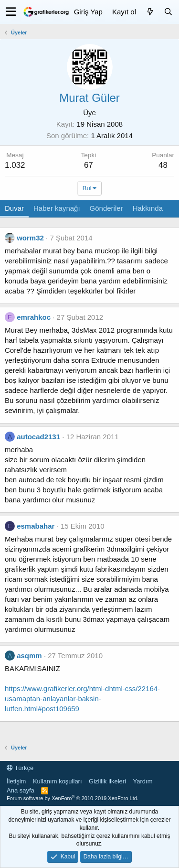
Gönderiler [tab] (106, 208)
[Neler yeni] (150, 12)
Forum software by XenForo (73, 798)
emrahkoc (34, 317)
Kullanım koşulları (58, 781)
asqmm (29, 656)
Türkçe (20, 768)
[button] (11, 12)
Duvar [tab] (14, 208)
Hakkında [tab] (148, 208)
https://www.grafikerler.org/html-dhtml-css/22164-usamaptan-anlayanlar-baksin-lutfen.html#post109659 (82, 699)
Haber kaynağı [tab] (57, 208)
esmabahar (36, 526)
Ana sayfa (21, 790)
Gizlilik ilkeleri (107, 781)
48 (163, 165)
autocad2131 (38, 437)
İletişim (16, 781)
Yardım (143, 781)
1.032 (15, 165)
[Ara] (168, 12)
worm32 (30, 238)
